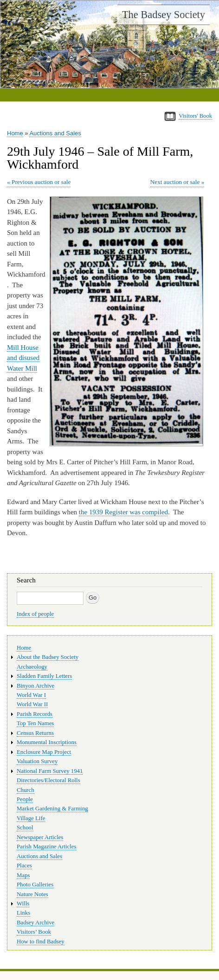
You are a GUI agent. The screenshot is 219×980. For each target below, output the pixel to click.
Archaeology (32, 667)
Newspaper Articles (40, 837)
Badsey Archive (35, 923)
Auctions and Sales (55, 133)
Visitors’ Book (34, 932)
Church (26, 790)
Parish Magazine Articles (47, 847)
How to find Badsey (41, 942)
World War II (32, 704)
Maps (23, 875)
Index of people (35, 614)
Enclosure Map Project (44, 752)
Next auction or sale (175, 182)
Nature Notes (32, 894)
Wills (23, 904)
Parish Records (35, 714)
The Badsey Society (164, 15)
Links (23, 913)
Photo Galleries (35, 885)
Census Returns (35, 733)
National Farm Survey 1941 (50, 771)
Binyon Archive (35, 686)
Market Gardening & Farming (52, 809)
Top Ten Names (35, 723)
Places (24, 866)
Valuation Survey (37, 761)
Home (15, 133)
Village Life (31, 818)
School (25, 828)
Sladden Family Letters (44, 676)
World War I (31, 695)
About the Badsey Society (48, 657)
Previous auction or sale (41, 182)
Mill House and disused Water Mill (23, 358)
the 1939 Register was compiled (123, 512)
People (25, 799)
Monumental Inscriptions (47, 742)
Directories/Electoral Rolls (48, 780)
